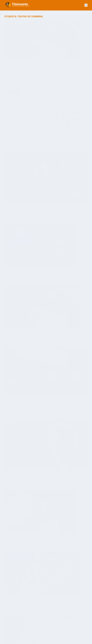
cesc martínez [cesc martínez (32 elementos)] (12, 609)
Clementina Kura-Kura (57, 158)
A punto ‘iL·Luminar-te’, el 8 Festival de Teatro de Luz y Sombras (65, 206)
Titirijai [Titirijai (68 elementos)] (52, 629)
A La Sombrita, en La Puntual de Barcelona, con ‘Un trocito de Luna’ (67, 104)
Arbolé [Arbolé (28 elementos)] (22, 605)
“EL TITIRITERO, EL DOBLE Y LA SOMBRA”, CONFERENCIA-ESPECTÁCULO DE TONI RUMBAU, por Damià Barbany (24, 97)
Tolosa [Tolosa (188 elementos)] (59, 629)
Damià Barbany (12, 102)
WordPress (38, 642)
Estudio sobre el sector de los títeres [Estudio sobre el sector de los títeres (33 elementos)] (21, 613)
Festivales (9, 314)
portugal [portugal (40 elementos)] (40, 625)
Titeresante (11, 51)
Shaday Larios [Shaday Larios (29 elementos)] (51, 625)
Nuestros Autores (12, 569)
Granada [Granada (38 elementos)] (50, 613)
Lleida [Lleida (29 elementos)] (48, 617)
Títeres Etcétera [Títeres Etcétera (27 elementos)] (21, 633)
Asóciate (9, 474)
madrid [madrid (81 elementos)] (76, 617)
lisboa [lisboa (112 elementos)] (41, 617)
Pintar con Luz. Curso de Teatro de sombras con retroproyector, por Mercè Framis (24, 46)
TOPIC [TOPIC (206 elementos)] (78, 629)
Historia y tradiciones (17, 314)
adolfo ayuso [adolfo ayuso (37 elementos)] (12, 605)
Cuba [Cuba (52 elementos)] (22, 609)
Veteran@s (25, 153)
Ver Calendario (45, 581)
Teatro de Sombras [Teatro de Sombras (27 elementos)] (30, 629)
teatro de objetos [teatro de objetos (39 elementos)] (14, 629)
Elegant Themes (18, 642)
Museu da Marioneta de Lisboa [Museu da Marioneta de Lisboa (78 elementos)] (49, 621)
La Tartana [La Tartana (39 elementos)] (33, 617)
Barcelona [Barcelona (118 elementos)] (31, 605)
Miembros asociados (13, 479)
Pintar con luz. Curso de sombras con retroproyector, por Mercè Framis (23, 147)
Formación (9, 53)
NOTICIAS (15, 53)
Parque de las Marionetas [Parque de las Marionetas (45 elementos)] (16, 625)
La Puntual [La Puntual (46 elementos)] (22, 617)
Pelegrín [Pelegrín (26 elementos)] (31, 625)
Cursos (35, 51)
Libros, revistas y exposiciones (20, 204)
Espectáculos (38, 102)
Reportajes (14, 104)
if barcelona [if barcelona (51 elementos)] (60, 613)
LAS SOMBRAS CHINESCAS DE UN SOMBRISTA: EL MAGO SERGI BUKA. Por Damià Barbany (24, 199)
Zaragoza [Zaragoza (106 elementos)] (68, 633)
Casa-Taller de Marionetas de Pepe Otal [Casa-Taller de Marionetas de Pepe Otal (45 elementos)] (63, 605)
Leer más (11, 63)
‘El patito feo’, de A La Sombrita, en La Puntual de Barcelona (65, 257)
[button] (8, 581)
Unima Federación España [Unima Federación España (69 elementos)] (45, 633)
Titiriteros (20, 104)
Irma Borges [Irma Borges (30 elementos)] (12, 617)
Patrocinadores (11, 483)
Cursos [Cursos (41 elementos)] (28, 609)
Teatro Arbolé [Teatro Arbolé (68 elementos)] (72, 625)
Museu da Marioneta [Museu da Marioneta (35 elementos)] (28, 621)
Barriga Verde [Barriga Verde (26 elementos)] (42, 605)
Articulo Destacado (28, 51)
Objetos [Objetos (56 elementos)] (65, 621)
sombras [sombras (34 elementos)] (61, 625)
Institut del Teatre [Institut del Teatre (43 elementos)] (74, 613)
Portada (20, 53)
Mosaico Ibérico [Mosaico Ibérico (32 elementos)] (13, 621)
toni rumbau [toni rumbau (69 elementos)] (69, 629)
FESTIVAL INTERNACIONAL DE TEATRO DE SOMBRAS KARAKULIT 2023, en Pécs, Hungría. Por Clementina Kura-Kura (66, 154)
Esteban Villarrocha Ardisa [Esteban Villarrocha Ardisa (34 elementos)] (55, 609)
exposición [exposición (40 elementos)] (41, 613)
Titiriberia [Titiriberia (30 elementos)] (43, 629)
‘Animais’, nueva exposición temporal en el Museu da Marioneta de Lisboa (24, 250)
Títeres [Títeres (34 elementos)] (10, 633)
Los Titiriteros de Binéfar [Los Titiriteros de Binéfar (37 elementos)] (62, 617)
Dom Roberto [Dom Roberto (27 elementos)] (38, 609)
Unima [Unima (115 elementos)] (32, 633)
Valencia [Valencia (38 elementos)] (59, 633)
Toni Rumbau (12, 312)
